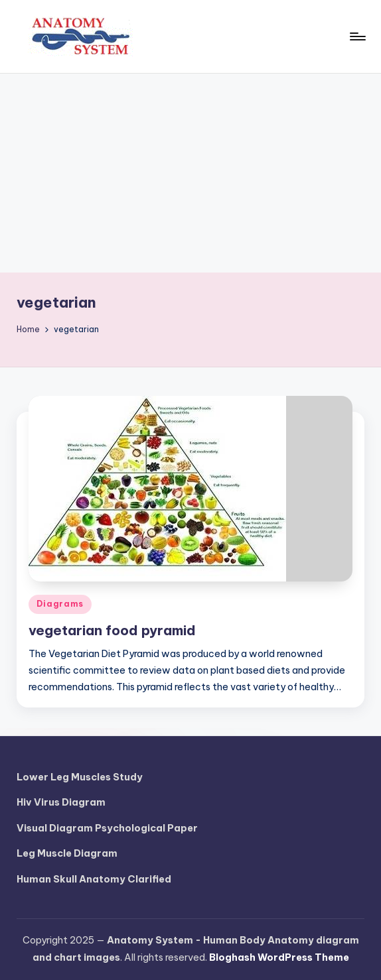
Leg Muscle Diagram (67, 853)
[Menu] (357, 36)
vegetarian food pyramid (112, 630)
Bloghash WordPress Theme (279, 957)
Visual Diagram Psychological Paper (107, 828)
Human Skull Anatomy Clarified (94, 879)
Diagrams (60, 604)
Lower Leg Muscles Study (80, 777)
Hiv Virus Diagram (61, 802)
